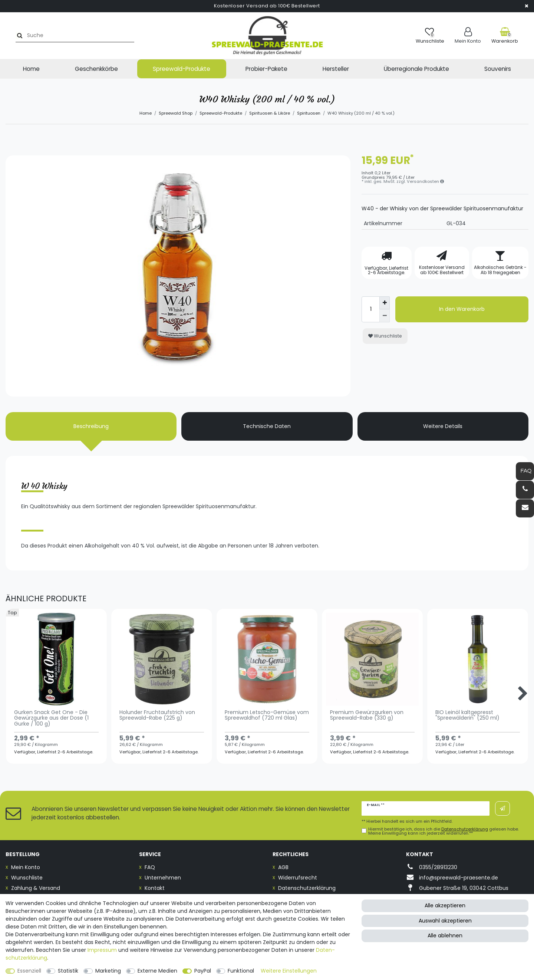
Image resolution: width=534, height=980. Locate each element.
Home (31, 69)
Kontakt (155, 888)
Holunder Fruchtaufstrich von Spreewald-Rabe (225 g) (157, 716)
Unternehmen (163, 878)
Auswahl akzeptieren (445, 921)
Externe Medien (157, 971)
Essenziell (29, 971)
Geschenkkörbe (96, 69)
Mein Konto (26, 867)
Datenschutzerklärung (307, 888)
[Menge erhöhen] (385, 303)
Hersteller (336, 69)
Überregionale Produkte (416, 69)
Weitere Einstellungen (289, 971)
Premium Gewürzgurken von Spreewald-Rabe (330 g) (367, 716)
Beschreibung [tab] (91, 426)
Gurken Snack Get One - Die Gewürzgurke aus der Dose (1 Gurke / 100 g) (51, 718)
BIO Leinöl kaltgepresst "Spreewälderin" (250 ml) (467, 716)
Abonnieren (502, 809)
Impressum (102, 950)
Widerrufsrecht (298, 878)
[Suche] (14, 35)
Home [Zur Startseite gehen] (146, 113)
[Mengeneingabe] (370, 309)
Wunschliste (385, 336)
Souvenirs (498, 69)
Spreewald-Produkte (182, 69)
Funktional (241, 971)
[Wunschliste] (430, 35)
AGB (283, 867)
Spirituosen (309, 113)
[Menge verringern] (385, 316)
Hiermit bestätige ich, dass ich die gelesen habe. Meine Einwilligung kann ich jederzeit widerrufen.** (444, 831)
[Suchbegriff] (72, 35)
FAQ (150, 867)
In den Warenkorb (462, 309)
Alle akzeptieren (445, 905)
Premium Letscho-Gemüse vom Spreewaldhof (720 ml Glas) (267, 716)
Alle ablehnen (445, 935)
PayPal (203, 971)
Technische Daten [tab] (267, 426)
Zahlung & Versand (36, 888)
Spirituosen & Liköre (270, 113)
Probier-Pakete (266, 69)
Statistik (68, 971)
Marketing (108, 971)
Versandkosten (425, 181)
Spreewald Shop (176, 113)
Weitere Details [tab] (443, 426)
